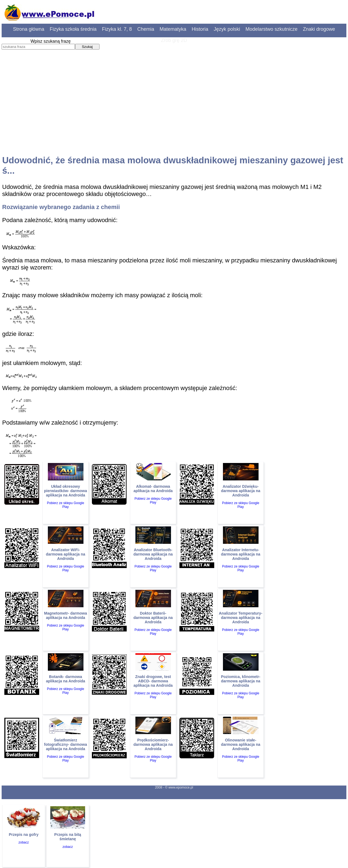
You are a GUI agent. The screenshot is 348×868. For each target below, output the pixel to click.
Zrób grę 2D (174, 40)
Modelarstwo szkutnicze (271, 29)
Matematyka (173, 29)
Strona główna (29, 29)
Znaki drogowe (319, 29)
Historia (200, 29)
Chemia (146, 29)
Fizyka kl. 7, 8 (117, 29)
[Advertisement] (174, 108)
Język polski (227, 29)
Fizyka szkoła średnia (73, 29)
